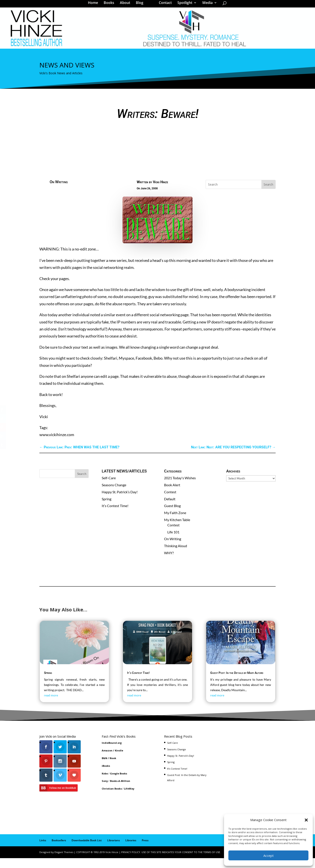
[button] (306, 820)
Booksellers (59, 850)
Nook (113, 768)
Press (145, 850)
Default (170, 509)
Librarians (114, 850)
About (127, 5)
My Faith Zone (175, 523)
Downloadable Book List (87, 850)
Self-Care (109, 488)
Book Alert (172, 495)
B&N (104, 768)
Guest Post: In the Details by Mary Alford (237, 683)
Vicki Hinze (160, 192)
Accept (269, 856)
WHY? (169, 563)
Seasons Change (114, 495)
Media (206, 5)
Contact (164, 5)
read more (51, 705)
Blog (141, 5)
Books (110, 5)
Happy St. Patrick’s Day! (120, 502)
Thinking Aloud (176, 556)
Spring (107, 509)
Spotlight (183, 5)
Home (94, 5)
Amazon (107, 761)
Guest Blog (172, 516)
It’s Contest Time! (115, 516)
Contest (170, 502)
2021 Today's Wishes (180, 488)
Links (43, 850)
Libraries (131, 850)
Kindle (119, 761)
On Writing (59, 192)
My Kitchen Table (177, 530)
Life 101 (173, 542)
